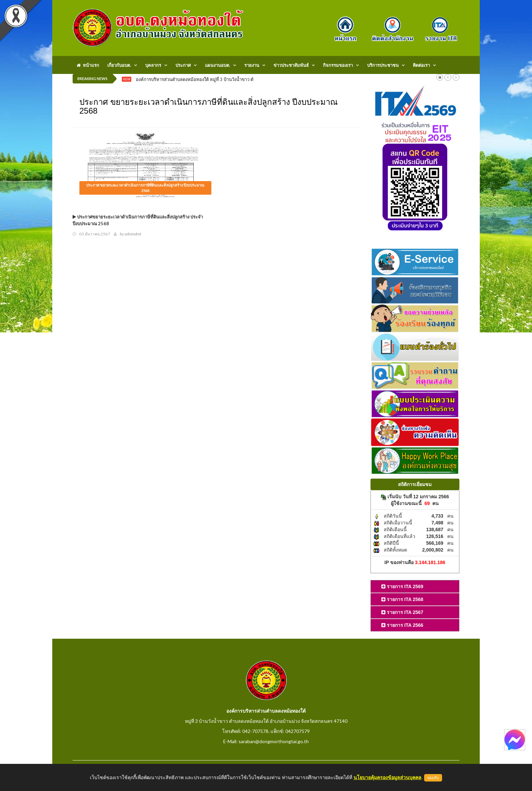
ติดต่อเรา (421, 65)
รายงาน (252, 65)
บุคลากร (153, 65)
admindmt (133, 234)
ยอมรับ (433, 778)
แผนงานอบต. (217, 65)
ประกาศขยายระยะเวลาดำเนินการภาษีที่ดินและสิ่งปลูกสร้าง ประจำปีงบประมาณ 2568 (138, 220)
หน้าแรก (88, 65)
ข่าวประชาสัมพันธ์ (291, 65)
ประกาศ (183, 65)
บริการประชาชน (383, 65)
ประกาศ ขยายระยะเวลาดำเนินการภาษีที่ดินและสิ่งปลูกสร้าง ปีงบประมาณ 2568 (145, 188)
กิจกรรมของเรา (338, 65)
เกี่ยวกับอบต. (119, 65)
